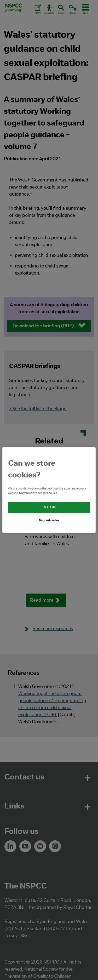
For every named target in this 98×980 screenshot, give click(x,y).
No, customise (49, 521)
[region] (49, 490)
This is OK (49, 507)
